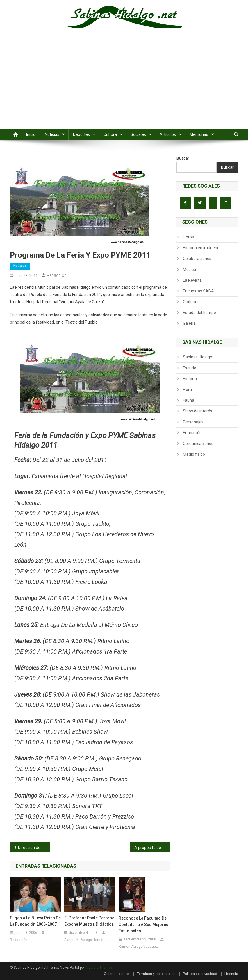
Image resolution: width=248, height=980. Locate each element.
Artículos (168, 134)
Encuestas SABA (198, 291)
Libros (188, 237)
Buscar (183, 158)
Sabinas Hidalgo (198, 357)
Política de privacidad (200, 974)
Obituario (191, 302)
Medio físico (194, 454)
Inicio (31, 134)
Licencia (231, 974)
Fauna (189, 400)
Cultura (110, 134)
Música (189, 270)
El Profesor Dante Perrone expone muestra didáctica (89, 921)
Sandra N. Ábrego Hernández (87, 940)
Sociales (138, 134)
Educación (192, 433)
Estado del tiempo (199, 313)
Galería (189, 323)
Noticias (52, 134)
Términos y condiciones (156, 974)
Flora (187, 390)
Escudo (190, 368)
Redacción (57, 275)
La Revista (192, 280)
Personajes (193, 422)
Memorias (199, 134)
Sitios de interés (198, 411)
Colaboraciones (197, 259)
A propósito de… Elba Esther (152, 848)
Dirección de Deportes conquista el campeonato (34, 848)
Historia (190, 379)
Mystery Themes (99, 968)
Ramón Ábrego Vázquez (138, 947)
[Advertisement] (124, 85)
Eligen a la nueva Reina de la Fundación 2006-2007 (35, 921)
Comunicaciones (198, 444)
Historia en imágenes (202, 248)
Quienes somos (117, 974)
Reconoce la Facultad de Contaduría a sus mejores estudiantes (143, 925)
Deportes (81, 134)
